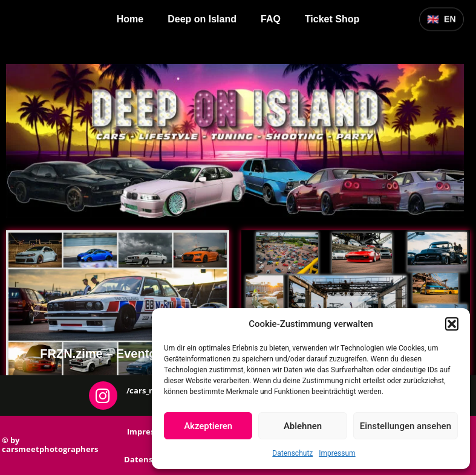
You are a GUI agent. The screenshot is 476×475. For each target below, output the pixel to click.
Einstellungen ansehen (406, 426)
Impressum (337, 453)
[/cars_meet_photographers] (103, 396)
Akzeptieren (208, 426)
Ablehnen (303, 426)
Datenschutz (292, 453)
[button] (452, 324)
